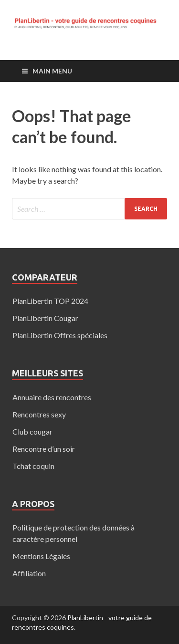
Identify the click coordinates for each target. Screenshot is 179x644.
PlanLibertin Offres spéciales (60, 335)
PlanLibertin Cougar (45, 318)
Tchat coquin (33, 466)
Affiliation (29, 573)
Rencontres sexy (39, 414)
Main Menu (52, 71)
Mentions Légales (41, 556)
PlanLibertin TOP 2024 (50, 301)
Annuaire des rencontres (52, 397)
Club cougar (32, 431)
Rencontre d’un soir (44, 449)
